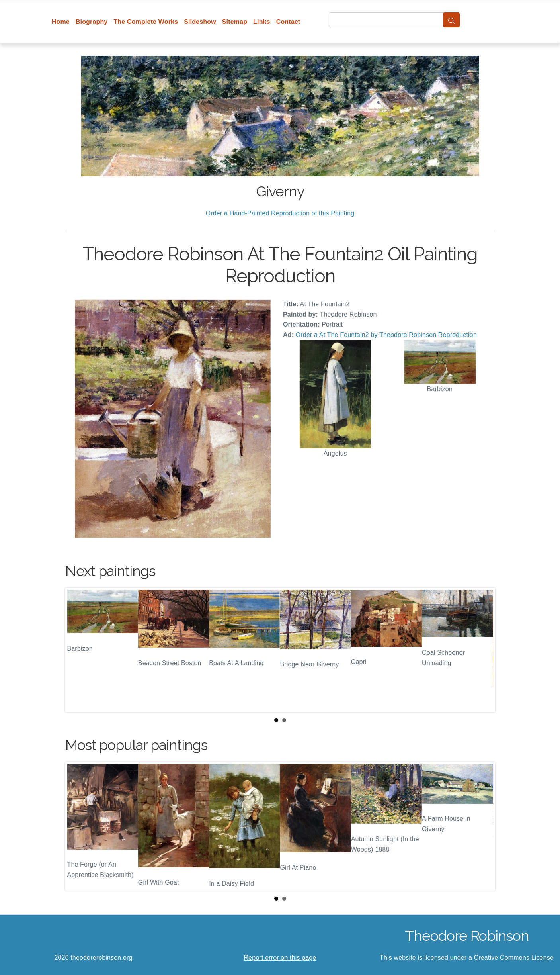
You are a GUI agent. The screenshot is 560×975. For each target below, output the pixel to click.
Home (61, 22)
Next (483, 650)
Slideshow (200, 22)
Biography (92, 22)
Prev (78, 650)
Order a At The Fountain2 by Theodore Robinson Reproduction (386, 335)
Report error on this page (280, 958)
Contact (288, 22)
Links (262, 22)
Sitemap (235, 22)
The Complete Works (146, 22)
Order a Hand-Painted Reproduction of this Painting (280, 213)
